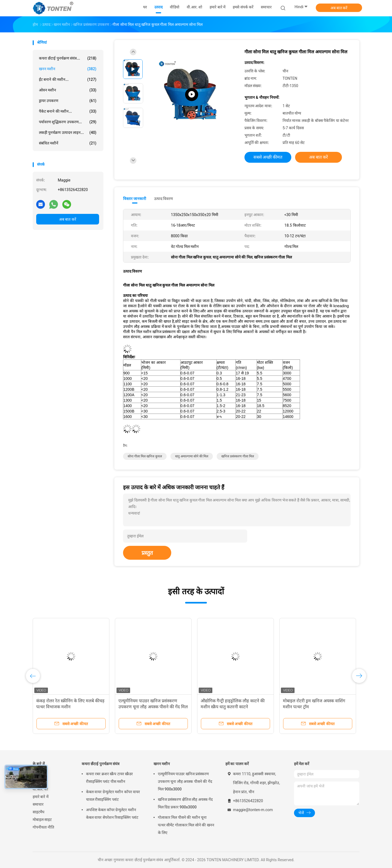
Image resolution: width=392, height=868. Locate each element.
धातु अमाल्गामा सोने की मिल (192, 456)
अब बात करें (339, 8)
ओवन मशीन (68, 90)
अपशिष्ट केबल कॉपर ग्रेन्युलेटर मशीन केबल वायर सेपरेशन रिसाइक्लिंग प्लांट (112, 814)
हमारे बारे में (41, 797)
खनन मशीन (68, 69)
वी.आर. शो (40, 789)
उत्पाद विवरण (163, 199)
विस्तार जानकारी (135, 199)
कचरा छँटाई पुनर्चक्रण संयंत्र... (68, 58)
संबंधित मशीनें (68, 143)
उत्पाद (37, 781)
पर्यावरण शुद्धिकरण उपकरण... (68, 122)
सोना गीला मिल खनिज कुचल (145, 456)
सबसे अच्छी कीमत (268, 157)
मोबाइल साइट (42, 820)
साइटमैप (39, 812)
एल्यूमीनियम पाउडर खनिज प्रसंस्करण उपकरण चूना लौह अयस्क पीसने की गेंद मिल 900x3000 (153, 707)
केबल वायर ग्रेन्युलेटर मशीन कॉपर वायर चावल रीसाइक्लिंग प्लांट (113, 796)
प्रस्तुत (147, 553)
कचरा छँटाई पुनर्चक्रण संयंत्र (101, 764)
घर (35, 774)
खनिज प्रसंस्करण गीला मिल (238, 456)
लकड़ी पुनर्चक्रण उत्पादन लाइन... (68, 133)
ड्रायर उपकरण (68, 101)
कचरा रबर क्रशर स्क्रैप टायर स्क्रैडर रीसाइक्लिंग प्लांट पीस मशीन (109, 778)
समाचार (38, 804)
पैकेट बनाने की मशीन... (68, 111)
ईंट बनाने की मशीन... (68, 79)
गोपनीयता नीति (43, 827)
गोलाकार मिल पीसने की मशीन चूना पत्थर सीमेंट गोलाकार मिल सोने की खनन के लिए (186, 825)
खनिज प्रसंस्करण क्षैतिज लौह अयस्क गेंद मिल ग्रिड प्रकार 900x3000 (185, 803)
